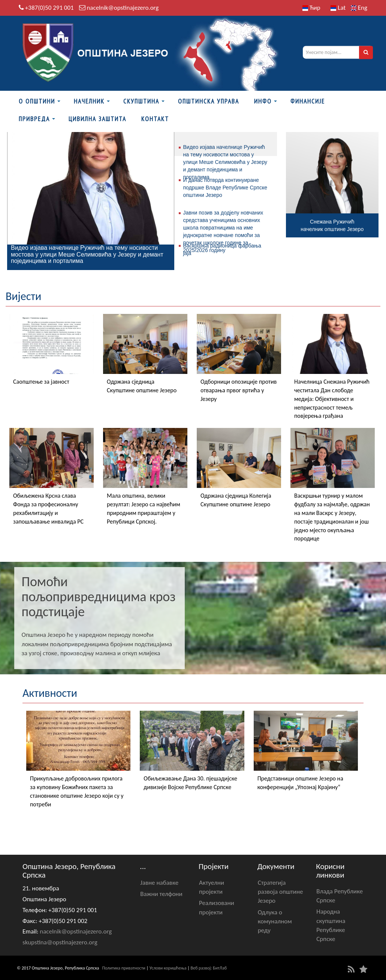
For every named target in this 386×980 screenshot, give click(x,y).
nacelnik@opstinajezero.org (123, 8)
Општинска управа (209, 101)
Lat (338, 8)
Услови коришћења (168, 968)
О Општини (37, 101)
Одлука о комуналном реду (275, 921)
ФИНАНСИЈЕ (308, 101)
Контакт (155, 119)
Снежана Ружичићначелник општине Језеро (332, 225)
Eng (359, 8)
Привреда (34, 119)
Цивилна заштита (97, 119)
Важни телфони (161, 894)
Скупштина (141, 101)
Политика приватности (124, 968)
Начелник (89, 101)
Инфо (263, 101)
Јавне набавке (159, 883)
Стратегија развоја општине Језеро (281, 892)
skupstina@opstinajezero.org (60, 942)
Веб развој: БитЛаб (209, 968)
